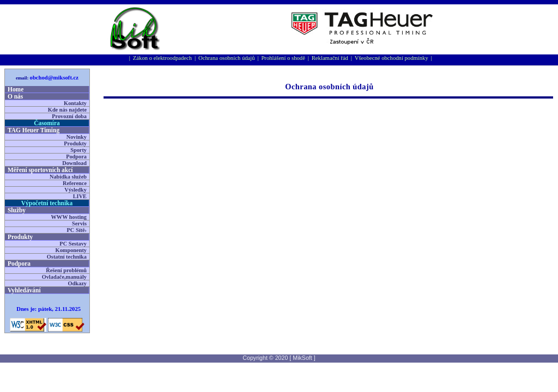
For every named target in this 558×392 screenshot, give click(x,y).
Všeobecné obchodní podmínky (392, 58)
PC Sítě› (77, 230)
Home (16, 89)
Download (74, 163)
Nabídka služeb (68, 177)
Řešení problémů (66, 270)
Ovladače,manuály (64, 277)
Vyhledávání (24, 290)
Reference (75, 183)
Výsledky (75, 190)
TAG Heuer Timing (34, 130)
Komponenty (71, 250)
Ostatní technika (67, 257)
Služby (17, 210)
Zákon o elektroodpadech (162, 58)
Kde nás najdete (67, 110)
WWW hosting (69, 217)
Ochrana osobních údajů (227, 58)
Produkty (75, 143)
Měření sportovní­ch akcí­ (40, 170)
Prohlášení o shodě (283, 58)
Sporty (78, 150)
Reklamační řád (330, 58)
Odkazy (77, 283)
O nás (15, 96)
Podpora (76, 157)
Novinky (77, 137)
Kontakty (75, 103)
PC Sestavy (73, 244)
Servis (79, 223)
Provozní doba (69, 116)
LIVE (80, 196)
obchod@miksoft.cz (54, 78)
